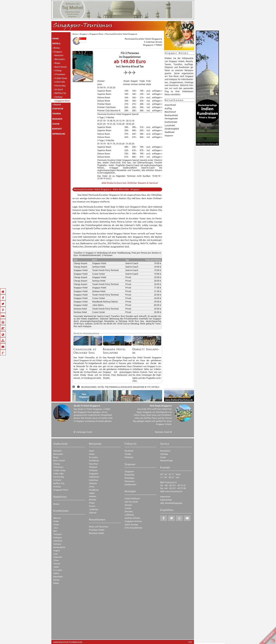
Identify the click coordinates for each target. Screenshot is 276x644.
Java (56, 528)
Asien (92, 451)
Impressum (165, 496)
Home (75, 34)
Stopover (169, 135)
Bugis (58, 63)
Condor (128, 508)
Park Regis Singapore (161, 406)
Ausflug (168, 108)
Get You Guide (131, 502)
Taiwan (57, 563)
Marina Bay (60, 85)
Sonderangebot (172, 128)
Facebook (129, 451)
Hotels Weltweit (132, 498)
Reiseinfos (129, 475)
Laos (55, 554)
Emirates (129, 511)
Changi (58, 70)
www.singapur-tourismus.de (68, 642)
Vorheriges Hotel (83, 432)
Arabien (93, 496)
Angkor (57, 550)
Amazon (128, 505)
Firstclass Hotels (97, 530)
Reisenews (130, 481)
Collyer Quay (61, 78)
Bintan (57, 48)
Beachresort (170, 112)
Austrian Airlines (132, 518)
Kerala (56, 580)
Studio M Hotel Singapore (87, 406)
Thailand (57, 534)
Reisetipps (129, 478)
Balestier (59, 55)
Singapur (58, 52)
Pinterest (129, 457)
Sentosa (59, 97)
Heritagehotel (171, 118)
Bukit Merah (61, 67)
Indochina (58, 541)
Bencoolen (60, 59)
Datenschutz (166, 500)
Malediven (94, 460)
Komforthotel (171, 122)
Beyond (57, 104)
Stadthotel (170, 132)
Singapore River (62, 101)
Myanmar (58, 557)
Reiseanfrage (166, 460)
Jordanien (94, 509)
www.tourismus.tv (174, 491)
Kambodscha (59, 547)
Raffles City (60, 93)
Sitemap (164, 454)
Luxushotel (170, 125)
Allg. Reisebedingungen (171, 503)
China (56, 560)
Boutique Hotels (97, 533)
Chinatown (60, 74)
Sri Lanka (58, 570)
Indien (56, 573)
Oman (56, 524)
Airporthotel (170, 105)
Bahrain (57, 518)
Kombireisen (130, 484)
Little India (60, 82)
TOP (190, 642)
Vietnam (57, 544)
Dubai (56, 521)
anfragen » (157, 91)
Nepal (56, 583)
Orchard (59, 89)
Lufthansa (129, 515)
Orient (92, 506)
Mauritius (93, 464)
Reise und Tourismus (99, 527)
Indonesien (94, 477)
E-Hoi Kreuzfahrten (133, 528)
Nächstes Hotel (163, 432)
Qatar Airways (131, 524)
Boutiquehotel (171, 115)
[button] (164, 518)
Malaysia (58, 537)
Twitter (128, 454)
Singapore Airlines (133, 521)
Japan (56, 567)
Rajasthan (58, 576)
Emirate (93, 500)
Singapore (94, 473)
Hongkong (94, 490)
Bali (55, 531)
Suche (163, 457)
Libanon (93, 513)
